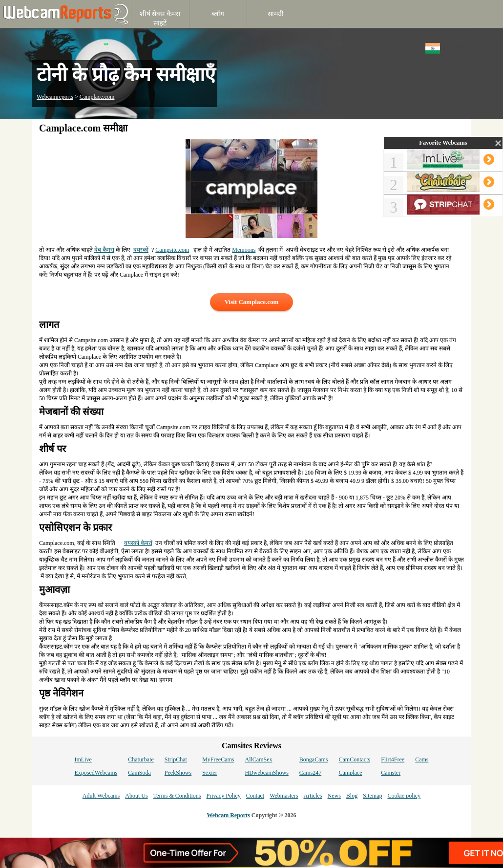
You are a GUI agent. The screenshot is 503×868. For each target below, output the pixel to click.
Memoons (244, 250)
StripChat (176, 759)
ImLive (83, 759)
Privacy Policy (223, 796)
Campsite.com (172, 250)
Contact (255, 796)
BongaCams (314, 759)
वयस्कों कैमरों (138, 543)
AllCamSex (259, 759)
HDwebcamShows (267, 773)
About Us (136, 796)
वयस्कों (141, 250)
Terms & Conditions (177, 796)
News (334, 796)
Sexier (210, 773)
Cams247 (310, 773)
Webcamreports (55, 97)
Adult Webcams (101, 796)
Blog (352, 796)
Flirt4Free (393, 759)
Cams (422, 759)
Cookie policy (404, 796)
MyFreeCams (218, 759)
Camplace (351, 773)
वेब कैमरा (104, 250)
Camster (391, 773)
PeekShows (178, 773)
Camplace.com (97, 97)
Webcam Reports (229, 815)
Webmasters (284, 796)
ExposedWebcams (96, 773)
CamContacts (355, 759)
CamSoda (139, 773)
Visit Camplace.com (252, 302)
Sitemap (372, 796)
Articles (313, 796)
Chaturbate (141, 759)
